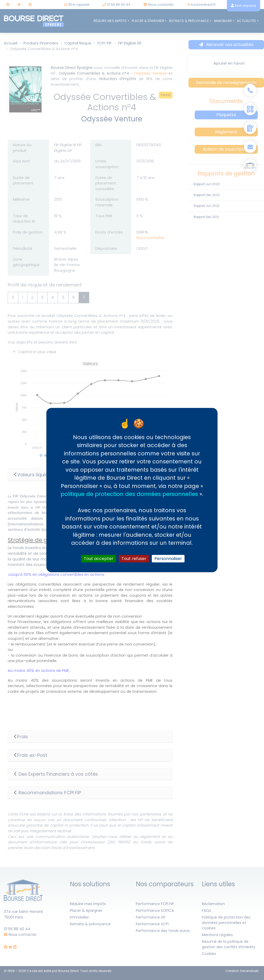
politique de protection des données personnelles (129, 494)
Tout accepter (99, 559)
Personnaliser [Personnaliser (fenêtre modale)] (168, 559)
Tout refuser (134, 559)
